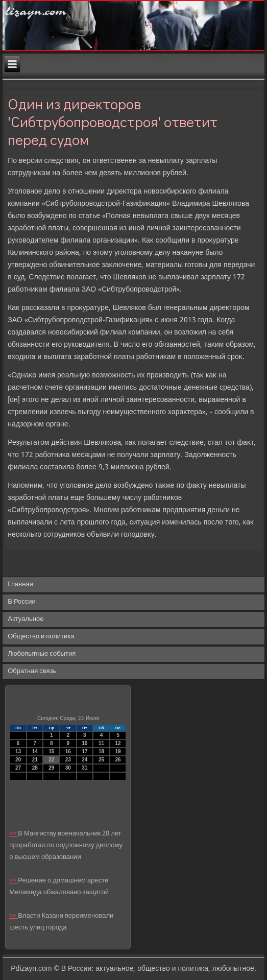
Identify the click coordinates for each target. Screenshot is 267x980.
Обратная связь (32, 671)
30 (68, 768)
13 (18, 751)
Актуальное (26, 619)
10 (84, 743)
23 (68, 760)
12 (118, 743)
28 (35, 768)
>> (14, 834)
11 (101, 743)
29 (51, 768)
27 (18, 768)
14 (35, 751)
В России (22, 602)
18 (101, 751)
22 (51, 760)
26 (118, 760)
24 (84, 760)
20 (18, 760)
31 (84, 768)
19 (118, 751)
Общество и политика (41, 637)
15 (51, 751)
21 (35, 760)
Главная (20, 584)
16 (68, 751)
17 (84, 751)
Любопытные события (42, 654)
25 (101, 760)
